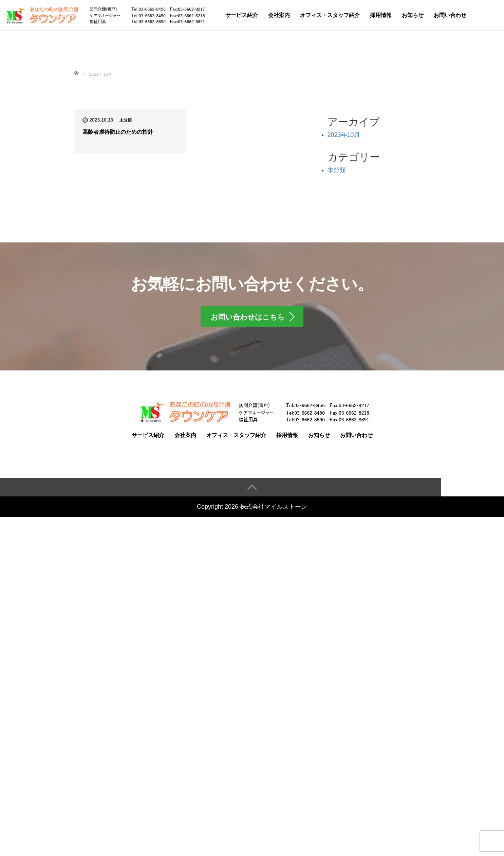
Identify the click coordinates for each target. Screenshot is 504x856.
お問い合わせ (450, 15)
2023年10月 (344, 135)
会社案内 (279, 15)
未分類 (126, 120)
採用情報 (381, 15)
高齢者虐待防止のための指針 (118, 132)
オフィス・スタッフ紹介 (330, 15)
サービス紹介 (242, 15)
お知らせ (413, 15)
